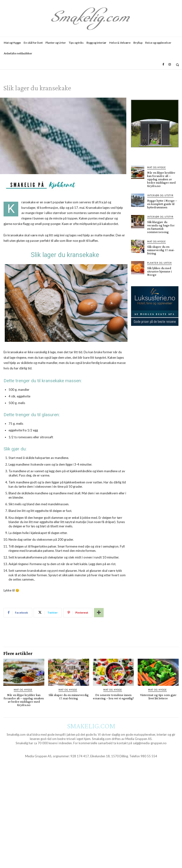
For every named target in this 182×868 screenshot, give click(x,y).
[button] (177, 65)
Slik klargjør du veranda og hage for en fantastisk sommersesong (161, 227)
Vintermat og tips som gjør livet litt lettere (158, 696)
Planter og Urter (159, 263)
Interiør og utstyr (160, 195)
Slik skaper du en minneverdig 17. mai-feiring (161, 250)
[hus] (155, 151)
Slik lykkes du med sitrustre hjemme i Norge (159, 271)
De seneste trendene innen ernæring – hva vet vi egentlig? (113, 696)
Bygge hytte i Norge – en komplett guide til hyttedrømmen (162, 204)
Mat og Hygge (156, 167)
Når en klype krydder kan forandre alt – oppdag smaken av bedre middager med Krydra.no (161, 179)
